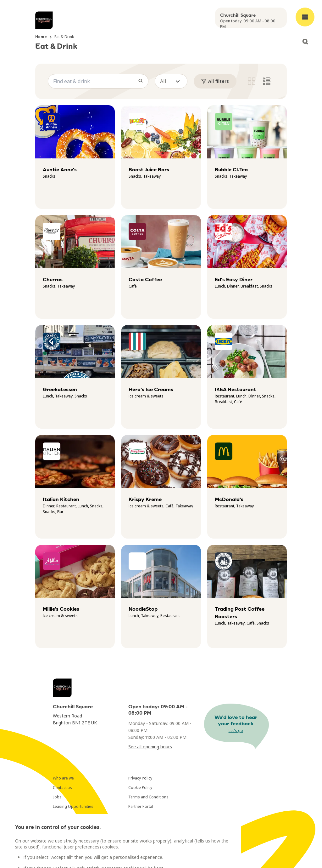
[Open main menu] (305, 17)
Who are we (63, 778)
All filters (215, 81)
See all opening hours (150, 747)
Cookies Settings (144, 816)
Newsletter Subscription (75, 816)
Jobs (57, 797)
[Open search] (305, 42)
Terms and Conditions (148, 797)
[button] (171, 81)
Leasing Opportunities (73, 806)
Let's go (236, 731)
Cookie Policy (140, 788)
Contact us (62, 788)
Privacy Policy (140, 778)
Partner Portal (141, 806)
